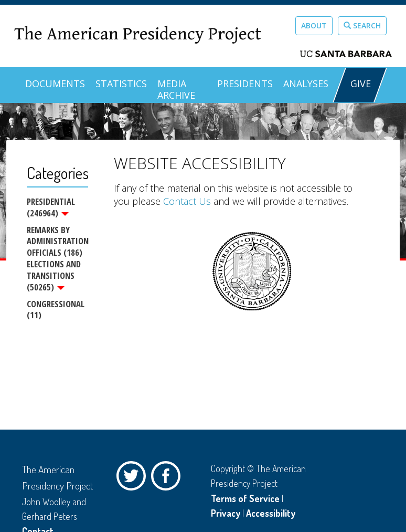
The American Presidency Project (138, 34)
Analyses (306, 84)
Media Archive (176, 89)
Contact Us (187, 201)
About (314, 25)
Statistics (121, 84)
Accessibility (271, 513)
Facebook (168, 478)
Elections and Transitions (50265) (54, 275)
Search (362, 25)
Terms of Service (245, 498)
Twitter (134, 478)
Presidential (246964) (51, 207)
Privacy (226, 513)
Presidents (245, 84)
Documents (55, 84)
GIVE (361, 84)
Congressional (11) (56, 310)
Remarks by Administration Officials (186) (57, 241)
